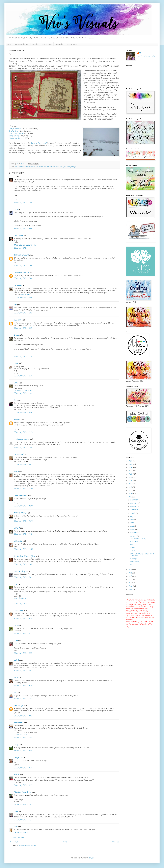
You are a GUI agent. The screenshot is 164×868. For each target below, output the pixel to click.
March (133, 529)
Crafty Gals (13, 131)
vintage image (71, 167)
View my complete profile (146, 56)
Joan (16, 641)
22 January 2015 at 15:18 (23, 265)
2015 (130, 497)
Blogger (92, 858)
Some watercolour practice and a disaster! (142, 555)
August (133, 513)
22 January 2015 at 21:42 (23, 448)
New (132, 565)
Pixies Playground (33, 167)
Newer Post (14, 842)
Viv (15, 693)
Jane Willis (18, 541)
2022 (131, 474)
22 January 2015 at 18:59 (23, 393)
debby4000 (18, 758)
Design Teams (47, 44)
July (132, 516)
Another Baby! (135, 562)
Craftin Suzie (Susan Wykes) (25, 556)
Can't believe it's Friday (138, 539)
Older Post (115, 842)
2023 (131, 471)
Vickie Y (17, 528)
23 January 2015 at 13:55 (23, 603)
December (134, 500)
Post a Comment (18, 837)
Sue (15, 400)
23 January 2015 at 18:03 (23, 671)
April (132, 526)
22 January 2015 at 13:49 (23, 203)
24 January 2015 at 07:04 (23, 768)
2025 (131, 464)
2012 (130, 576)
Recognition (59, 44)
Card (16, 167)
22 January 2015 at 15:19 (23, 278)
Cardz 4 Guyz (14, 136)
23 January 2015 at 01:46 (23, 534)
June (132, 520)
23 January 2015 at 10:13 (23, 564)
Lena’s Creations (20, 598)
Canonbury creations (21, 255)
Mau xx (17, 775)
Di (15, 177)
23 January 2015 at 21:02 (23, 716)
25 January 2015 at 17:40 (23, 833)
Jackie (16, 626)
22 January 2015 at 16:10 (23, 328)
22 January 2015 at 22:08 (23, 506)
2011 (130, 580)
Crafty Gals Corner (21, 735)
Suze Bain (17, 320)
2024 (131, 468)
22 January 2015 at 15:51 (23, 298)
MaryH (16, 472)
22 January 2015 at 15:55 (23, 313)
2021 (130, 477)
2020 (131, 481)
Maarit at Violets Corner (23, 792)
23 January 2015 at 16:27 (23, 634)
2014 (130, 570)
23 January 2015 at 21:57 (23, 738)
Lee (15, 305)
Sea (131, 545)
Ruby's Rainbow (15, 129)
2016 (130, 494)
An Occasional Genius (21, 439)
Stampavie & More (16, 138)
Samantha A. (19, 723)
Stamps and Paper (21, 496)
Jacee (16, 383)
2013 (130, 573)
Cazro (16, 812)
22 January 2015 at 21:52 (23, 465)
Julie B (16, 660)
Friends (132, 548)
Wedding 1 (134, 551)
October (133, 507)
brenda (16, 335)
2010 (130, 583)
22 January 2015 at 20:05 (23, 413)
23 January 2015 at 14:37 (23, 619)
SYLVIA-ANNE (19, 454)
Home (9, 44)
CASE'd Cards (72, 44)
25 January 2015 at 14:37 (23, 820)
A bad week (134, 542)
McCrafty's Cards (20, 513)
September (135, 510)
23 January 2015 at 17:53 (23, 653)
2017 (130, 491)
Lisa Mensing (19, 610)
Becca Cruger (19, 706)
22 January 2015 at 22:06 (23, 489)
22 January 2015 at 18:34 (23, 376)
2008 (131, 590)
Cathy (16, 745)
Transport (63, 167)
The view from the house (52, 167)
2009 (131, 586)
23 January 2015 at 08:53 (23, 549)
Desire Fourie (18, 236)
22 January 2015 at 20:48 (23, 432)
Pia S (16, 678)
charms (20, 167)
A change (133, 559)
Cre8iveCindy (25, 295)
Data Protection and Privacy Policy (27, 44)
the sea (41, 167)
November (134, 503)
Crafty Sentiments (16, 134)
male (25, 167)
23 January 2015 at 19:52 (23, 699)
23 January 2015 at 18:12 (23, 686)
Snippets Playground (39, 143)
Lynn (16, 827)
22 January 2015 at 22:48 (23, 521)
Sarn (16, 209)
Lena (16, 584)
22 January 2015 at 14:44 (23, 229)
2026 (131, 461)
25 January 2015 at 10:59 (23, 805)
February (134, 533)
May (132, 523)
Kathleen (17, 420)
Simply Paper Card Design (23, 390)
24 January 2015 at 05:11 (23, 751)
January (134, 536)
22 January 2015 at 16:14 (23, 357)
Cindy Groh (18, 285)
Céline (16, 363)
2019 (130, 484)
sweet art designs (20, 571)
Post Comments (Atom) (27, 846)
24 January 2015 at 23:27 (23, 785)
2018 (130, 487)
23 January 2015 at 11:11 (22, 577)
